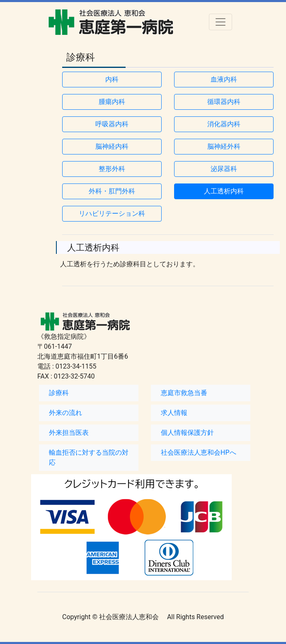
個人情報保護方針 (187, 433)
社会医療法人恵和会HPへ (199, 452)
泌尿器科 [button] (224, 169)
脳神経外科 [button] (224, 146)
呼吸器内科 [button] (112, 124)
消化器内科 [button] (224, 124)
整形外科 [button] (112, 169)
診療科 (59, 393)
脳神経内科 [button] (112, 146)
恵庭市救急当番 (184, 393)
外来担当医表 (69, 433)
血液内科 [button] (224, 79)
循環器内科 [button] (224, 102)
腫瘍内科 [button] (112, 102)
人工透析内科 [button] (224, 191)
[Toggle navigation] (221, 22)
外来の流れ (65, 413)
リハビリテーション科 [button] (112, 213)
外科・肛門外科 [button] (112, 191)
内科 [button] (112, 79)
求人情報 (174, 413)
